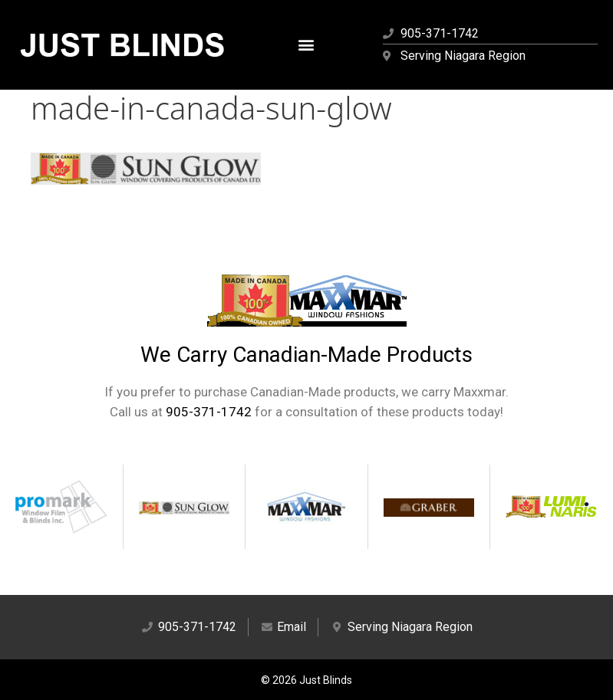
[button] (306, 45)
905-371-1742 (209, 412)
